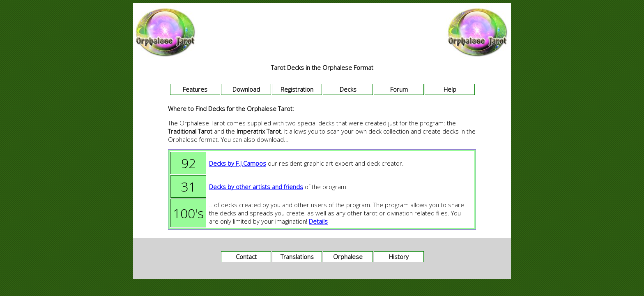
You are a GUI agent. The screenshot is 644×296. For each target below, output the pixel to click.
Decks (348, 89)
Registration (297, 89)
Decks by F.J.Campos (238, 163)
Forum (399, 89)
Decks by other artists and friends (256, 187)
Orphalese (348, 257)
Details (318, 221)
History (399, 257)
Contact (246, 257)
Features (195, 89)
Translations (297, 257)
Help (450, 89)
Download (246, 89)
